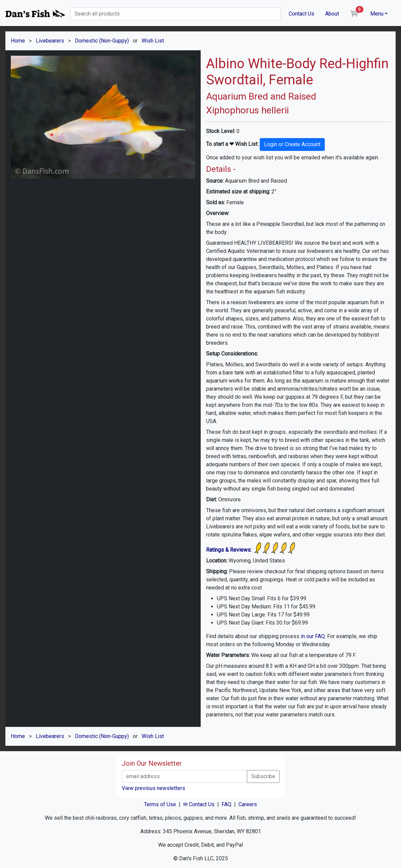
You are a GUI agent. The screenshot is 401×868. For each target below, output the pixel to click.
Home (18, 41)
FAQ (226, 804)
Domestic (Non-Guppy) (102, 41)
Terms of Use (160, 804)
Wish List (153, 41)
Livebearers (50, 41)
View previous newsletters (153, 788)
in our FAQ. (313, 636)
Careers (248, 804)
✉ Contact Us (199, 804)
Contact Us (302, 14)
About (332, 14)
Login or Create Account (292, 144)
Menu (377, 14)
